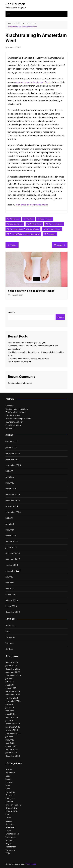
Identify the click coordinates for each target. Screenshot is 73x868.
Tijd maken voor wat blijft (19, 362)
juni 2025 (10, 477)
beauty (9, 779)
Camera (9, 782)
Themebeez (31, 864)
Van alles (10, 643)
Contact (9, 649)
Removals (10, 428)
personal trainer (55, 224)
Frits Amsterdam (13, 415)
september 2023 (13, 571)
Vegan (8, 843)
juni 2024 (10, 524)
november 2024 (13, 500)
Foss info (10, 406)
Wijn (8, 853)
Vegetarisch (11, 847)
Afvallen (9, 769)
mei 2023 (10, 583)
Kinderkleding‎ (11, 811)
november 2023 (13, 559)
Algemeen (10, 773)
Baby (8, 776)
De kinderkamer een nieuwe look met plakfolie (28, 359)
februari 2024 (12, 541)
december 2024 (13, 494)
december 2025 (13, 453)
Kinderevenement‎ (13, 805)
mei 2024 (10, 530)
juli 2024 (9, 518)
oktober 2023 (12, 565)
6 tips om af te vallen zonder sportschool (32, 291)
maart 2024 (11, 536)
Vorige (13, 245)
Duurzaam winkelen (14, 422)
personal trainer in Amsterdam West (32, 82)
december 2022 (13, 612)
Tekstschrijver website (16, 412)
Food (8, 631)
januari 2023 (11, 606)
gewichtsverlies (16, 224)
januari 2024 (11, 547)
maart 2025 (11, 489)
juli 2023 (9, 577)
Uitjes (8, 831)
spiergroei (51, 234)
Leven (8, 818)
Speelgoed (10, 827)
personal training (53, 229)
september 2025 (13, 465)
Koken (8, 814)
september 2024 (13, 512)
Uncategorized (12, 834)
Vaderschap (11, 625)
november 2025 (13, 459)
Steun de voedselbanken (17, 409)
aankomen (14, 219)
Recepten (10, 824)
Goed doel (10, 795)
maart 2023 (11, 594)
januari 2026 (11, 448)
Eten (8, 785)
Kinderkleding (11, 808)
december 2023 (13, 553)
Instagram (10, 798)
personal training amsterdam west (25, 234)
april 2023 (10, 588)
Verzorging (10, 850)
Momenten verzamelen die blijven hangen (27, 342)
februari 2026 (12, 442)
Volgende (58, 245)
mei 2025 (10, 483)
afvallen (29, 219)
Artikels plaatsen (13, 425)
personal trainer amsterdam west (24, 229)
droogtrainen (46, 219)
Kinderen (9, 801)
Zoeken (11, 313)
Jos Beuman (15, 4)
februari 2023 (12, 600)
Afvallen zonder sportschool (18, 419)
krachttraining (36, 224)
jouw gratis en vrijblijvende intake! (32, 205)
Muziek (9, 821)
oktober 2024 (12, 506)
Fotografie (10, 637)
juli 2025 (9, 471)
